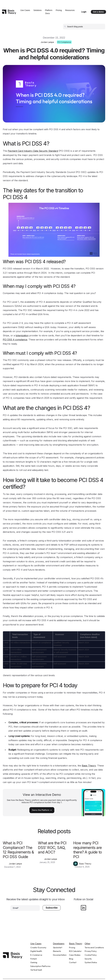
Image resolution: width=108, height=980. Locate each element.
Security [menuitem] (88, 959)
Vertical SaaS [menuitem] (36, 970)
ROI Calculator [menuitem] (75, 951)
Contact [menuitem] (73, 962)
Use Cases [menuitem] (36, 944)
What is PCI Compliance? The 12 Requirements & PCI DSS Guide (18, 850)
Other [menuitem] (87, 944)
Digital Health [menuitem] (36, 951)
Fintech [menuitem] (34, 959)
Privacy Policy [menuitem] (91, 951)
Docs (48, 13)
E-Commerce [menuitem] (36, 955)
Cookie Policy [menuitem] (91, 955)
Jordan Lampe (47, 42)
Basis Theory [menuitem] (76, 944)
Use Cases (25, 10)
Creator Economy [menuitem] (38, 948)
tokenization (22, 335)
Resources (70, 10)
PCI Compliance (64, 42)
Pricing (59, 10)
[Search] (84, 27)
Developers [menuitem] (59, 944)
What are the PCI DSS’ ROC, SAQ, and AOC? (52, 848)
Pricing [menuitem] (72, 948)
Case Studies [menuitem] (75, 955)
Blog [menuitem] (71, 959)
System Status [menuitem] (91, 962)
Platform (49, 10)
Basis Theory (89, 766)
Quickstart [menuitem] (58, 948)
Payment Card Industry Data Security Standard (33, 151)
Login (84, 12)
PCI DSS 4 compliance (15, 340)
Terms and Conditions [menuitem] (94, 948)
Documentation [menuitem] (60, 955)
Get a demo (98, 12)
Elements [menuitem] (57, 951)
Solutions (38, 10)
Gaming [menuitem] (34, 962)
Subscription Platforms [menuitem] (40, 966)
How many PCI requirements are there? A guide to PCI (88, 850)
